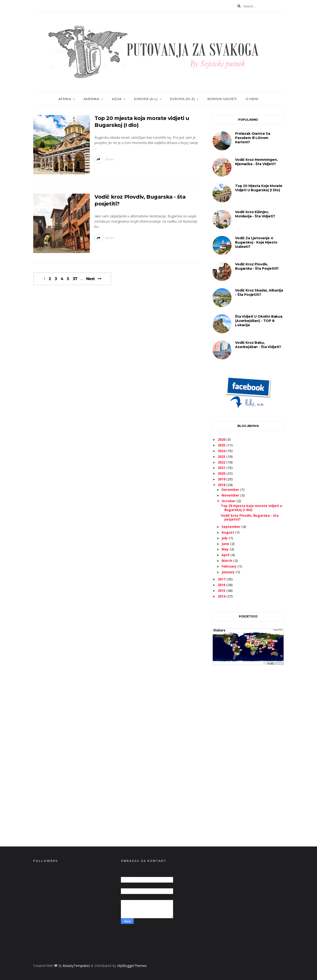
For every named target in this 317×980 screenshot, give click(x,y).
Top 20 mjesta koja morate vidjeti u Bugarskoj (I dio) (259, 188)
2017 (222, 579)
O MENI (252, 99)
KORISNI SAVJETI (222, 99)
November (231, 495)
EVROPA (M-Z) (183, 99)
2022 (222, 462)
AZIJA (117, 99)
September (232, 527)
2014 (222, 596)
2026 (222, 439)
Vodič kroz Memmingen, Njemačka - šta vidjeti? (256, 162)
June (226, 544)
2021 (222, 468)
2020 (222, 473)
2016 (222, 585)
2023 (222, 457)
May (226, 549)
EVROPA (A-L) (146, 99)
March (227, 561)
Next (90, 279)
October (229, 501)
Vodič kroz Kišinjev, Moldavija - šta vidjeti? (255, 214)
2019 (222, 479)
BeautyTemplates (76, 966)
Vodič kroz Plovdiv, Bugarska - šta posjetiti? (257, 266)
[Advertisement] (248, 761)
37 (75, 279)
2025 (222, 445)
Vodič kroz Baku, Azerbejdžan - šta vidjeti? (258, 345)
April (226, 555)
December (231, 490)
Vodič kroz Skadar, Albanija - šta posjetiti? (259, 292)
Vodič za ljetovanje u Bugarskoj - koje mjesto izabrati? (256, 242)
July (225, 538)
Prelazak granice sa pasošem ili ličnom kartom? (253, 138)
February (229, 566)
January (229, 572)
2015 (222, 590)
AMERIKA (91, 99)
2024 (222, 451)
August (228, 532)
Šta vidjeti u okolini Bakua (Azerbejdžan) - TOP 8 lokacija (259, 321)
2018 (222, 485)
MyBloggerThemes (132, 966)
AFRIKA (65, 99)
